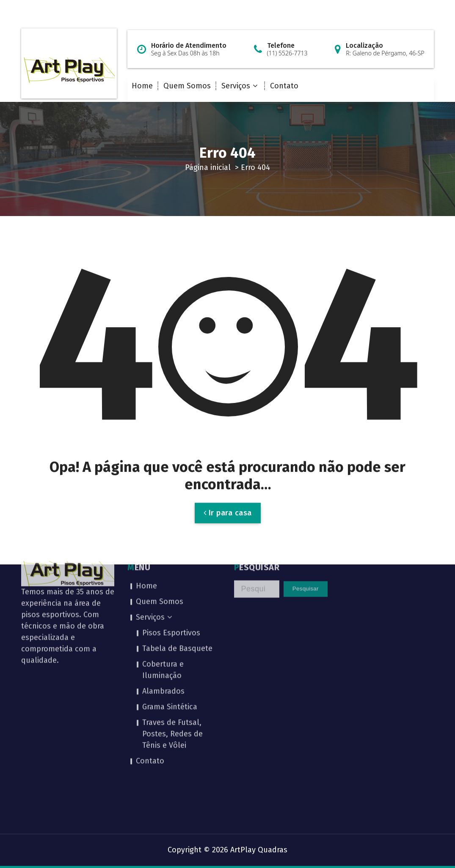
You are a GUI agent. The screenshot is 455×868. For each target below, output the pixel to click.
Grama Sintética (170, 648)
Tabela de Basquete (177, 589)
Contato (284, 86)
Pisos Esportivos (171, 574)
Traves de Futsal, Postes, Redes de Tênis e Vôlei (172, 675)
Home (142, 86)
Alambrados (163, 632)
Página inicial (208, 167)
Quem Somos (187, 86)
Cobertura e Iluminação (163, 611)
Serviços (236, 86)
